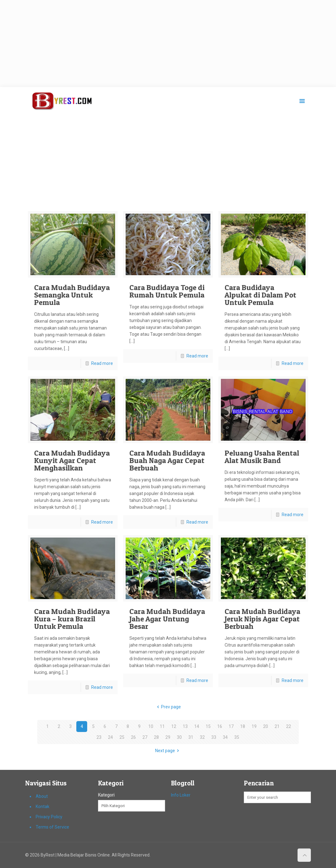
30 (179, 737)
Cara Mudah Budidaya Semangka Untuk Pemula (72, 295)
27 (145, 737)
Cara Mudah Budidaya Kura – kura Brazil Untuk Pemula (72, 619)
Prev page (168, 707)
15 (208, 726)
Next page (168, 751)
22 (289, 726)
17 (231, 726)
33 (214, 737)
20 (266, 726)
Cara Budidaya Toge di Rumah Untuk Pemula (167, 291)
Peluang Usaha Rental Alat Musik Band (262, 457)
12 (174, 726)
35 (237, 737)
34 (225, 737)
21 (277, 726)
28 (156, 737)
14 (197, 726)
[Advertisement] (168, 43)
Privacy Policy (49, 817)
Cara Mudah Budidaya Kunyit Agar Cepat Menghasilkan (72, 460)
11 (162, 726)
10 (151, 726)
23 (99, 737)
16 (220, 726)
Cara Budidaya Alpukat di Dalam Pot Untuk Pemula (260, 295)
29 (168, 737)
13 (185, 726)
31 (191, 737)
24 (110, 737)
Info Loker (181, 795)
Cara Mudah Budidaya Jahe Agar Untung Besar (167, 619)
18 (243, 726)
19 (254, 726)
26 (133, 737)
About (42, 796)
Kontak (43, 807)
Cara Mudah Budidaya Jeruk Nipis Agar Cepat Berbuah (262, 619)
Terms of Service (52, 827)
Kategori (106, 795)
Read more (102, 363)
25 (122, 737)
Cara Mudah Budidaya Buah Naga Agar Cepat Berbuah (167, 460)
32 (202, 737)
